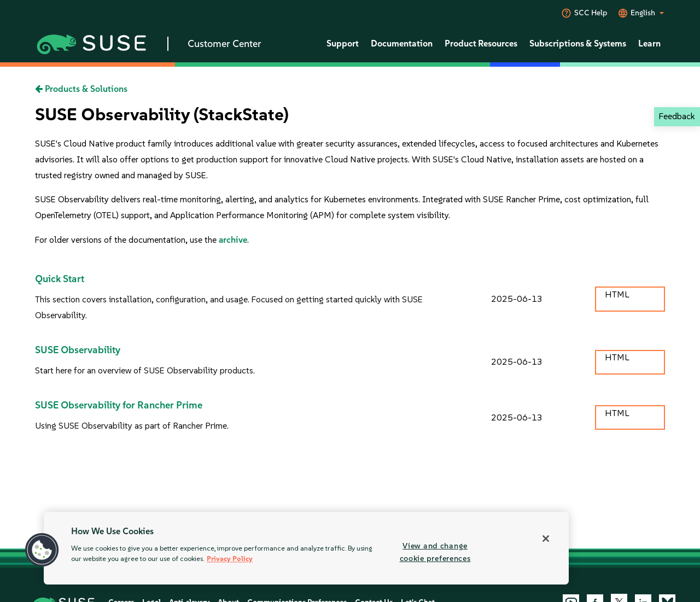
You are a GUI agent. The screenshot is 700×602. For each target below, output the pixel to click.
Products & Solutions (81, 89)
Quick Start (60, 279)
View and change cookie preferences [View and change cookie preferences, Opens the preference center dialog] (435, 552)
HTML (617, 294)
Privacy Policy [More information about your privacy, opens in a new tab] (230, 559)
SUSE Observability (78, 350)
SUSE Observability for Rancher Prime (119, 405)
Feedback (677, 116)
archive (233, 240)
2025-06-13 (517, 299)
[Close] (546, 539)
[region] (306, 548)
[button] (42, 550)
